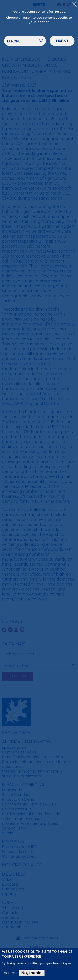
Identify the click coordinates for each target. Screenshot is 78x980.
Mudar (62, 41)
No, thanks (32, 975)
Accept (10, 975)
